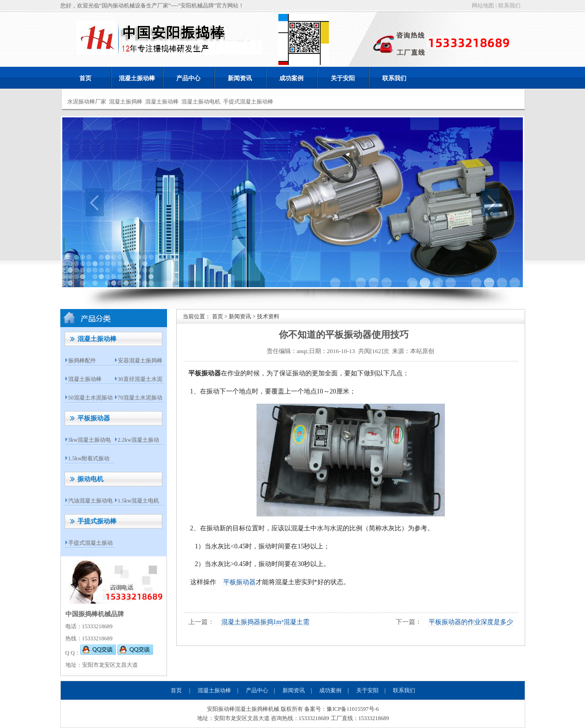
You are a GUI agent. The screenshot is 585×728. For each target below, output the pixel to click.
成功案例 (291, 78)
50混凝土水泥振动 (90, 398)
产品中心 (188, 78)
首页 (85, 78)
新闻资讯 (240, 78)
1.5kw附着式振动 (89, 458)
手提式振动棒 (97, 521)
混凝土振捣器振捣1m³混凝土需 (265, 622)
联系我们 (509, 6)
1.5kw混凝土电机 (139, 501)
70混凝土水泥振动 (140, 398)
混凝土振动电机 (201, 102)
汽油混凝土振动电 (90, 501)
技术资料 (268, 316)
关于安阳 (343, 78)
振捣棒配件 (82, 361)
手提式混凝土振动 (90, 543)
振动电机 (90, 479)
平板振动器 (94, 418)
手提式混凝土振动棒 (248, 102)
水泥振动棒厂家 (87, 102)
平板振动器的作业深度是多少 (471, 622)
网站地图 (483, 6)
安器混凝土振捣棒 (140, 361)
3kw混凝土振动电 (90, 440)
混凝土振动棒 (137, 78)
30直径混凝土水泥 (140, 379)
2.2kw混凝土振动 (139, 440)
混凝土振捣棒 (126, 102)
